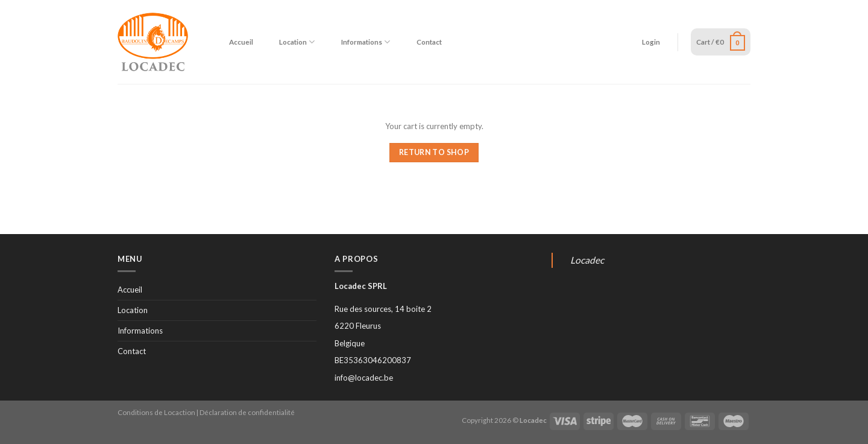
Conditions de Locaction (156, 412)
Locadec (587, 260)
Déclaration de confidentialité (247, 412)
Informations (366, 42)
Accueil (241, 42)
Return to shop (434, 152)
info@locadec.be (364, 378)
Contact (429, 42)
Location (297, 42)
